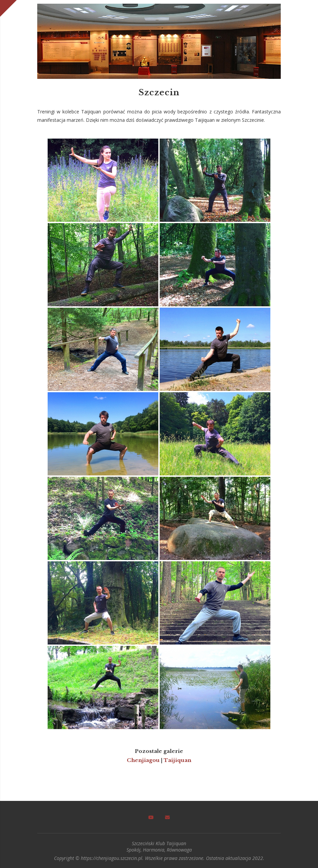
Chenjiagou (143, 760)
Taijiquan (177, 760)
